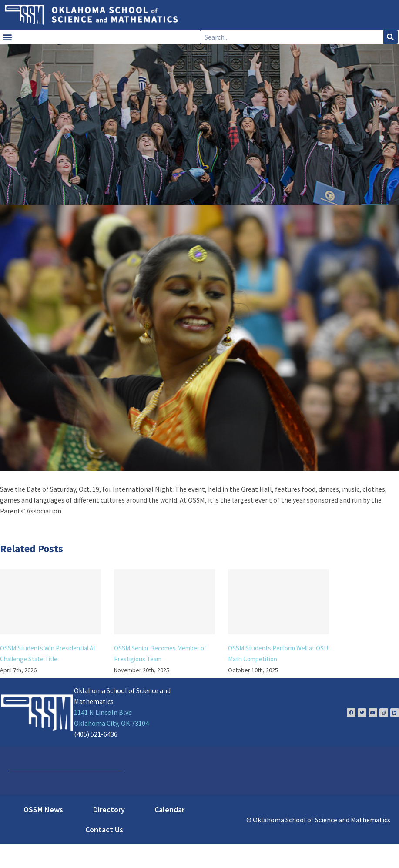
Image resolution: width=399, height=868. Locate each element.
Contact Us (104, 829)
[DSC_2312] (199, 338)
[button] (7, 37)
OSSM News (43, 809)
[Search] (390, 37)
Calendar (169, 809)
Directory (109, 809)
